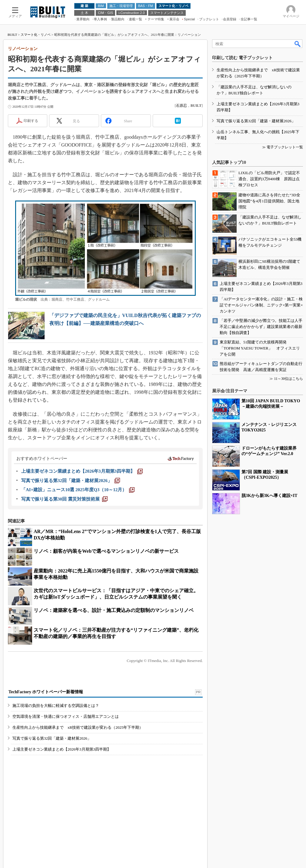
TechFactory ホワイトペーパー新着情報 (46, 692)
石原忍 (181, 106)
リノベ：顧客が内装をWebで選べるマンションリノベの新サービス (106, 551)
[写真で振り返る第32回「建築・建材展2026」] (71, 481)
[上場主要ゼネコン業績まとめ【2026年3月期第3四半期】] (82, 471)
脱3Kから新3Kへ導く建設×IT (269, 496)
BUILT (12, 35)
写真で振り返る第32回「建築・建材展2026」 (52, 738)
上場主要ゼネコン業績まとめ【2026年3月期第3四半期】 (62, 749)
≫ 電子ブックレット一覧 (283, 147)
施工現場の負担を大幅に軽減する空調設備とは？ (56, 706)
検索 (298, 44)
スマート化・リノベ (36, 35)
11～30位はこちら (288, 379)
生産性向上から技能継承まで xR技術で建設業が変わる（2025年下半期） (78, 727)
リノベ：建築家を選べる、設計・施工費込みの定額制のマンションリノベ (114, 610)
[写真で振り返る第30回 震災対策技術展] (64, 499)
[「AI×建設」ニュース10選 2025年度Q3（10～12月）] (78, 490)
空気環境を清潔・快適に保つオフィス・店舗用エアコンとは (66, 716)
